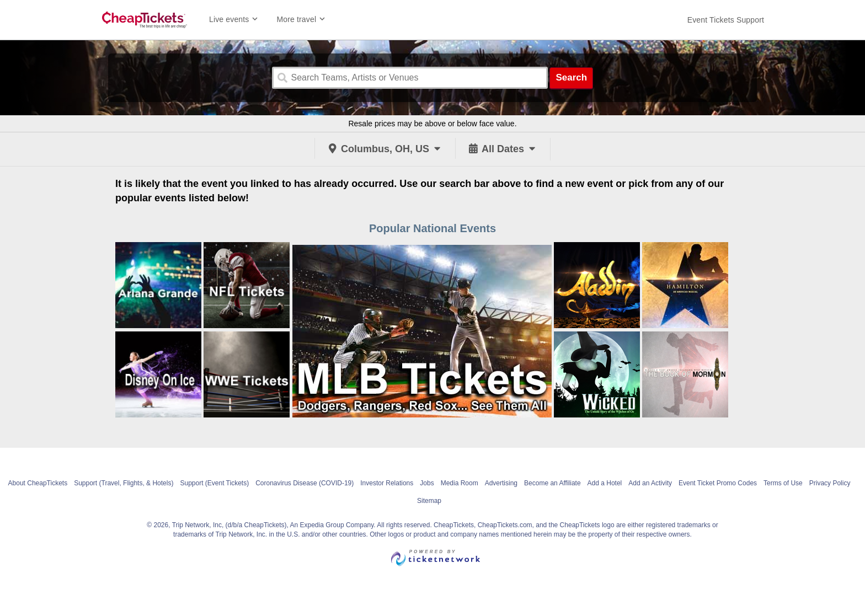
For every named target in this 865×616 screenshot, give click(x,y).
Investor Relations (387, 483)
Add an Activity (650, 483)
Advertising (501, 483)
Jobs (427, 483)
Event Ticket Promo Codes (718, 483)
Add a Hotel (605, 483)
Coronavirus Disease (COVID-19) (305, 483)
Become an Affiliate (552, 483)
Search (571, 77)
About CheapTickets (38, 483)
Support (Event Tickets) (214, 483)
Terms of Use (783, 483)
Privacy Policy (830, 483)
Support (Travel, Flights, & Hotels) (124, 483)
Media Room (460, 483)
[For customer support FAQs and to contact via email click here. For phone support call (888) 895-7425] (726, 20)
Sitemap (429, 501)
